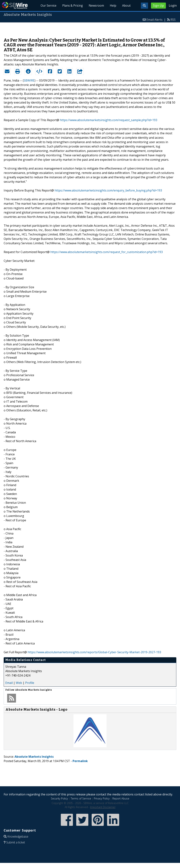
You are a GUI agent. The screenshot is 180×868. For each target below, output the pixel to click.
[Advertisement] (90, 28)
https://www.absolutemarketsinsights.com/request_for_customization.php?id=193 (107, 252)
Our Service (48, 5)
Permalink (80, 761)
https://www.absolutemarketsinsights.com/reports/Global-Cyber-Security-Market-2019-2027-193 (94, 652)
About (126, 5)
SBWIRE (29, 80)
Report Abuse (121, 798)
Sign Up (158, 5)
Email (9, 683)
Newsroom (96, 5)
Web (19, 683)
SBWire (15, 5)
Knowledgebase (18, 836)
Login (173, 5)
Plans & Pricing (73, 5)
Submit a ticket (16, 842)
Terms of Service (81, 798)
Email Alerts (154, 20)
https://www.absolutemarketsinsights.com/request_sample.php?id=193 (109, 120)
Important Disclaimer (103, 807)
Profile (30, 683)
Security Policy (59, 798)
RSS (173, 20)
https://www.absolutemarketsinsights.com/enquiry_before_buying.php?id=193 (108, 190)
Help (113, 5)
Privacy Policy (102, 798)
